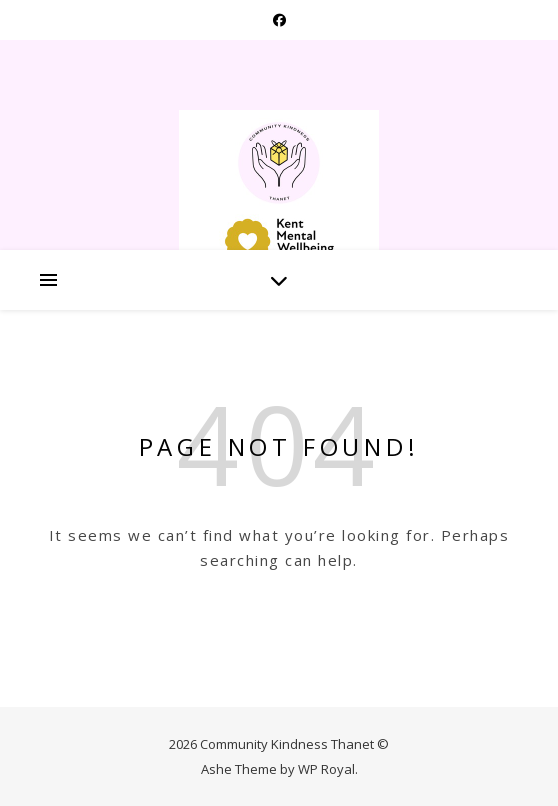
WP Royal (326, 769)
